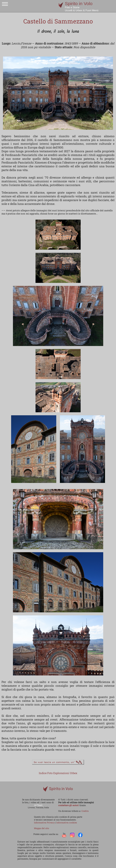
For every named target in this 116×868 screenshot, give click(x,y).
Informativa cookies (67, 823)
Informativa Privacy (45, 823)
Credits (85, 811)
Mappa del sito (42, 828)
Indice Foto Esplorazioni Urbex (58, 773)
